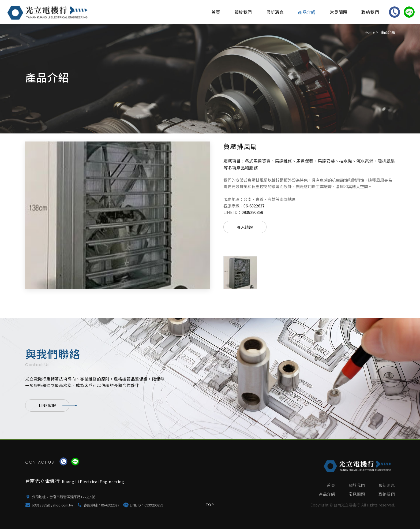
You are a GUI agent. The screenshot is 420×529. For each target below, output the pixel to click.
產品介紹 (307, 12)
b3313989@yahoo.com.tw (52, 505)
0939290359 (252, 212)
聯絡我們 (370, 12)
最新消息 (275, 12)
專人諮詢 (245, 227)
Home (370, 32)
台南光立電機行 (48, 12)
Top (210, 505)
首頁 (216, 12)
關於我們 (243, 12)
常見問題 (339, 12)
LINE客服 (54, 405)
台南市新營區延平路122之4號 (72, 497)
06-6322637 (254, 206)
